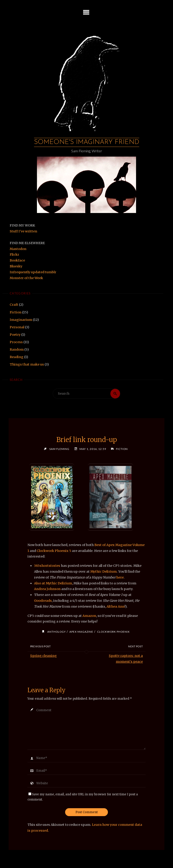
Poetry (15, 335)
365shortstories (47, 566)
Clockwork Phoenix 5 (54, 551)
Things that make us (27, 364)
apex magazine (81, 632)
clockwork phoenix (113, 632)
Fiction (16, 312)
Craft (14, 305)
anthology (57, 632)
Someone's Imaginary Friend (87, 142)
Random (17, 350)
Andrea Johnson (47, 589)
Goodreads (43, 601)
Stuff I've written (23, 231)
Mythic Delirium (104, 572)
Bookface (17, 260)
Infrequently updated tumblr (33, 272)
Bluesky (16, 266)
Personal (17, 327)
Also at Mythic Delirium (53, 583)
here (120, 577)
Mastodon (18, 249)
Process (16, 342)
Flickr (14, 255)
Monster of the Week (26, 278)
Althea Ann (116, 606)
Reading (17, 357)
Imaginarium (21, 320)
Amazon (89, 616)
